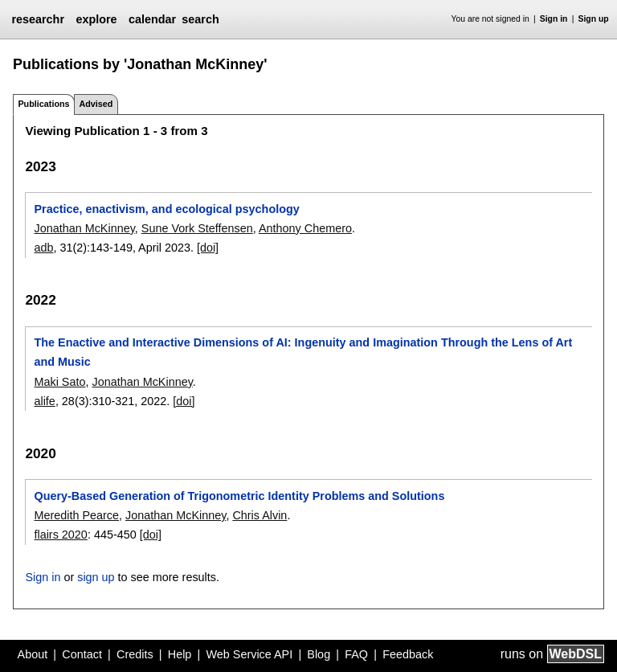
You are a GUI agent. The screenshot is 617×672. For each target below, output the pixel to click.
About (33, 654)
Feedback (408, 654)
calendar (152, 19)
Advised (96, 104)
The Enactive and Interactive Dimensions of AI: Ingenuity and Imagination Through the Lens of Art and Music (303, 352)
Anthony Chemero (305, 228)
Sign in (554, 19)
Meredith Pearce (76, 515)
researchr (38, 19)
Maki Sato (59, 382)
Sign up (594, 19)
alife (44, 401)
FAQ (356, 654)
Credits (135, 654)
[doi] (208, 248)
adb (43, 248)
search (200, 19)
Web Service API (249, 654)
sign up (96, 577)
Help (180, 654)
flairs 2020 (60, 535)
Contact (82, 654)
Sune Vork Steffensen (197, 228)
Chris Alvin (259, 515)
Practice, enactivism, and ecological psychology (166, 209)
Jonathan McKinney (84, 228)
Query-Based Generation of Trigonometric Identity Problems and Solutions (239, 496)
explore (96, 19)
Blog (319, 654)
